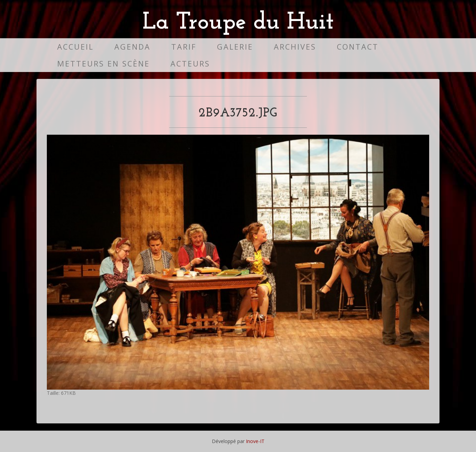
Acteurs (190, 64)
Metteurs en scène (104, 64)
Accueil (75, 47)
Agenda (132, 47)
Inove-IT (255, 441)
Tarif (184, 47)
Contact (358, 47)
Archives (295, 47)
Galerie (235, 47)
